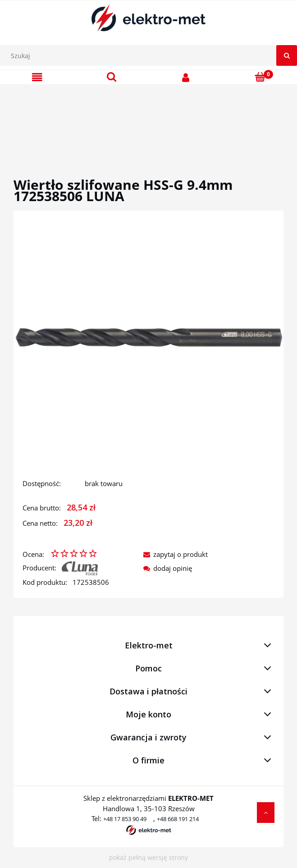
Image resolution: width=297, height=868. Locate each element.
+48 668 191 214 (178, 819)
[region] (148, 120)
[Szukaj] (287, 55)
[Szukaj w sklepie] (151, 55)
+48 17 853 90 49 (125, 819)
